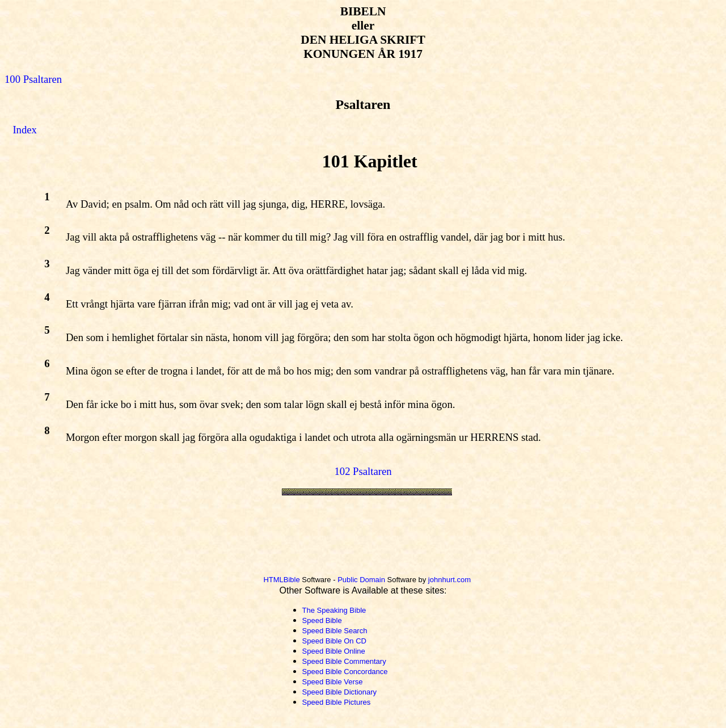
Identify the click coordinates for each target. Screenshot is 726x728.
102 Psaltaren (363, 471)
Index (24, 130)
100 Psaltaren (33, 79)
